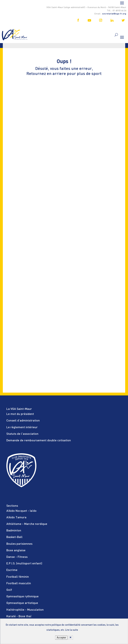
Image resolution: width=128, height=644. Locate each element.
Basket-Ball (14, 537)
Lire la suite (72, 630)
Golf (9, 590)
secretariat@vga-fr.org (114, 14)
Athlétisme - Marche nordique (27, 524)
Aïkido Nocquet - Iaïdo (21, 511)
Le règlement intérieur (22, 427)
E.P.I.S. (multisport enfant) (24, 564)
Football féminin (18, 577)
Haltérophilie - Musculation (25, 610)
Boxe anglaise (16, 551)
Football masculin (19, 583)
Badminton (14, 531)
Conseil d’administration (23, 421)
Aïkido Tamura (16, 518)
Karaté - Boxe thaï (19, 616)
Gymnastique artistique (22, 603)
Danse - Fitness (17, 557)
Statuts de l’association (22, 434)
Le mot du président (20, 414)
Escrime (12, 570)
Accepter (61, 638)
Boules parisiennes (19, 544)
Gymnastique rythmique (22, 597)
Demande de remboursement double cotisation (39, 441)
